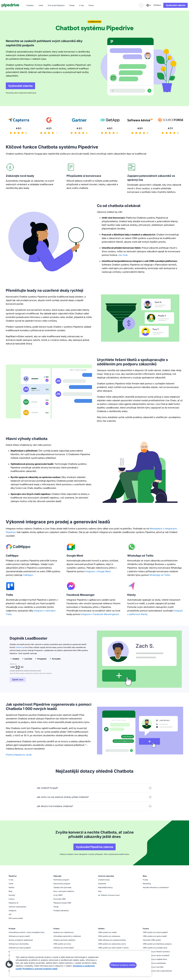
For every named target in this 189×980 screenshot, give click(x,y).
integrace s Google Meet (98, 571)
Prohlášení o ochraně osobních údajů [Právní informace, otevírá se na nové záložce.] (40, 969)
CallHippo (28, 575)
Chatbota (19, 647)
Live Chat (123, 255)
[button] (9, 964)
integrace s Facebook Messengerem (100, 614)
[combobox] (144, 5)
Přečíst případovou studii (19, 755)
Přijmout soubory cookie (123, 965)
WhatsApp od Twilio (160, 575)
